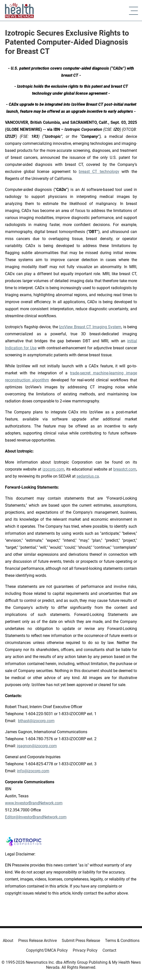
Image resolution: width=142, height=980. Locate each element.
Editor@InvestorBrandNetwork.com (36, 817)
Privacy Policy (85, 950)
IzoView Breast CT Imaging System (90, 327)
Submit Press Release (81, 941)
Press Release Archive (37, 941)
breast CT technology (99, 172)
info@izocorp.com (33, 771)
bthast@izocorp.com (36, 721)
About (8, 941)
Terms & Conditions (122, 941)
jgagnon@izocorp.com (37, 746)
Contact (109, 950)
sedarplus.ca (88, 476)
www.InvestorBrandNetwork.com (34, 803)
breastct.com (125, 469)
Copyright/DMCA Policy (47, 950)
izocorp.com (53, 469)
